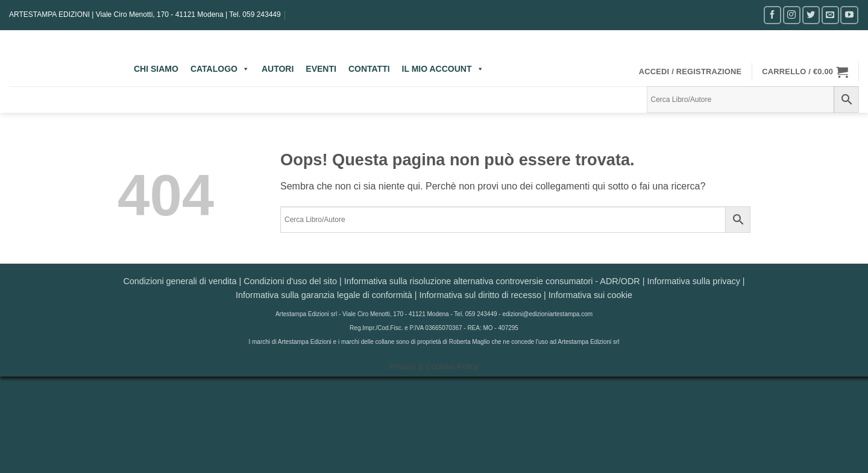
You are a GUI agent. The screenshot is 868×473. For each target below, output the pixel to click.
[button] (690, 72)
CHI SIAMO (156, 69)
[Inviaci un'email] (830, 15)
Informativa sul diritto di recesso (480, 295)
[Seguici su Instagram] (792, 15)
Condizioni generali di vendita (180, 281)
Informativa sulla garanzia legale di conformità (324, 295)
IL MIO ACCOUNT (443, 69)
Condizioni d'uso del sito (290, 281)
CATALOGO (220, 69)
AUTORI (278, 69)
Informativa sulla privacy (693, 281)
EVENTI (321, 69)
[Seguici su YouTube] (849, 15)
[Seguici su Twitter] (811, 15)
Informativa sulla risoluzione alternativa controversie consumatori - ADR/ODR (492, 281)
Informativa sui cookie (590, 295)
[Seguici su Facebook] (772, 15)
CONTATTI (369, 69)
